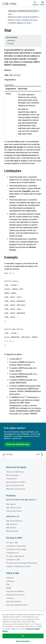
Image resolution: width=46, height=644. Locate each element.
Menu (43, 5)
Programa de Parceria (15, 595)
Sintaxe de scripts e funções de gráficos (23, 17)
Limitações (11, 40)
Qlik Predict (11, 528)
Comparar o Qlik (13, 560)
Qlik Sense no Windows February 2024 (23, 11)
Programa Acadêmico (15, 591)
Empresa (10, 578)
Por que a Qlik (12, 543)
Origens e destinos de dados (19, 566)
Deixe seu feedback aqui (18, 444)
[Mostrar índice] (5, 11)
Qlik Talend (11, 504)
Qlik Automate (12, 531)
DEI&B (9, 588)
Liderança (10, 581)
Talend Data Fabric (14, 511)
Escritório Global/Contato (17, 605)
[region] (23, 627)
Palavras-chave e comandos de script (22, 20)
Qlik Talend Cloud (14, 508)
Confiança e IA (12, 553)
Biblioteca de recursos (16, 489)
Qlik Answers (12, 524)
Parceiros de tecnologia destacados (22, 563)
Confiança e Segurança (16, 546)
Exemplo (10, 43)
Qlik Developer (12, 475)
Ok (23, 636)
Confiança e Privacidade (16, 549)
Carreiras (10, 598)
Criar (10, 14)
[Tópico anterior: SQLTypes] (12, 455)
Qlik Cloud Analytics (14, 521)
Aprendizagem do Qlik (16, 482)
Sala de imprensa (13, 601)
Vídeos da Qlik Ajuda (15, 472)
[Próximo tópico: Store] (34, 455)
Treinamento (12, 479)
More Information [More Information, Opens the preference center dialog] (23, 641)
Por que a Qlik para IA (15, 556)
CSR (8, 585)
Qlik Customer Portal (15, 485)
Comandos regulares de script (19, 23)
